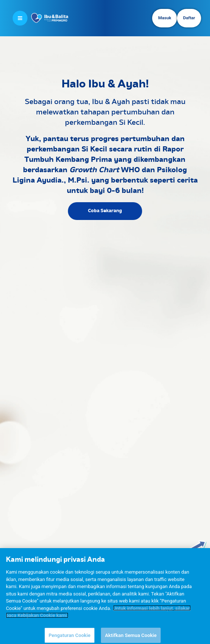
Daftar (189, 18)
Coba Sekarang (105, 211)
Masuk (165, 18)
